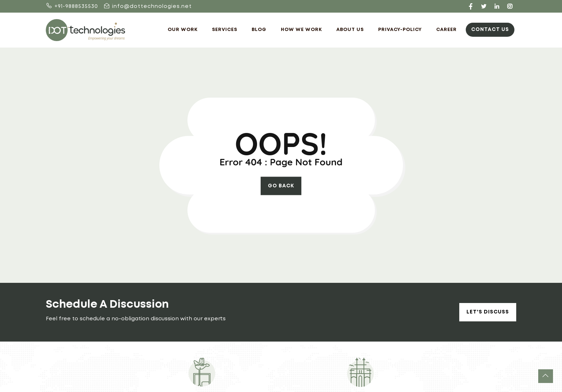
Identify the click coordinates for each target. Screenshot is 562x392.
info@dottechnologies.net (148, 6)
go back (281, 186)
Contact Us (490, 30)
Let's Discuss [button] (488, 312)
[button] (546, 376)
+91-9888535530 (72, 6)
